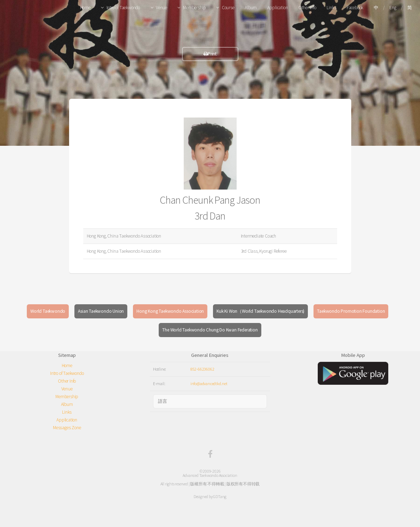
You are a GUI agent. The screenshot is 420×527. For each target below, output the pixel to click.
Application (278, 8)
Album (251, 8)
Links (331, 8)
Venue (162, 8)
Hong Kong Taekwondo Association (170, 311)
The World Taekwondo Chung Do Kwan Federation (210, 330)
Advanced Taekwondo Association (210, 475)
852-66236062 (202, 369)
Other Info (307, 8)
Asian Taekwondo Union (101, 311)
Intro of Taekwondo (123, 8)
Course (228, 8)
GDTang (220, 496)
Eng (393, 8)
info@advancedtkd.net (209, 384)
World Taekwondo (48, 311)
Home (85, 8)
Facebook (355, 8)
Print (210, 54)
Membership (194, 8)
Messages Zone (67, 428)
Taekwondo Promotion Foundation (351, 311)
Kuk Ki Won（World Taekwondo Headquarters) (260, 311)
